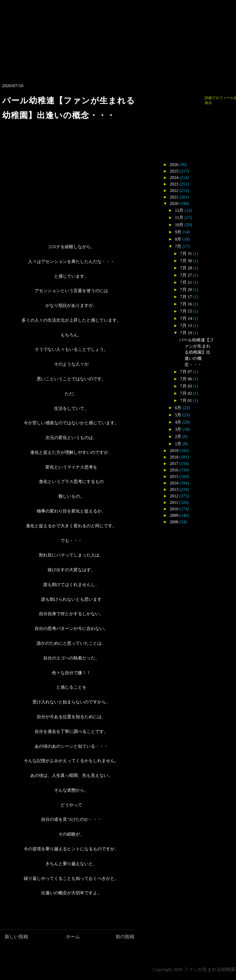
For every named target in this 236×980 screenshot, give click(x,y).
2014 (174, 483)
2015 (174, 476)
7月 (178, 246)
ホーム (73, 937)
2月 (178, 437)
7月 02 (186, 393)
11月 (179, 218)
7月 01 (186, 400)
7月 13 (186, 326)
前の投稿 (125, 937)
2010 (174, 509)
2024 (174, 178)
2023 (174, 184)
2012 (174, 496)
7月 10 (186, 333)
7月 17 (186, 297)
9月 (178, 232)
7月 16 (186, 304)
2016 (174, 470)
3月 (178, 429)
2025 (174, 171)
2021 (174, 197)
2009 (174, 515)
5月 (178, 415)
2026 (174, 165)
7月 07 (186, 372)
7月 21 (186, 282)
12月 (179, 210)
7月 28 (186, 268)
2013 (174, 489)
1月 (178, 444)
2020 (174, 203)
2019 (174, 451)
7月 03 (186, 386)
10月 (179, 225)
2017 (174, 464)
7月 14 (186, 318)
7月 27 (186, 275)
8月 (178, 239)
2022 (174, 191)
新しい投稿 (16, 937)
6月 (178, 408)
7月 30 (186, 261)
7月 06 (186, 379)
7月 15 (186, 311)
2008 (174, 522)
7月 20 (186, 290)
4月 (178, 422)
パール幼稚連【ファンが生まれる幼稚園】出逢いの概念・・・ (196, 352)
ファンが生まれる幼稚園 (210, 969)
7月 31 (186, 254)
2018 (174, 457)
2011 (174, 502)
